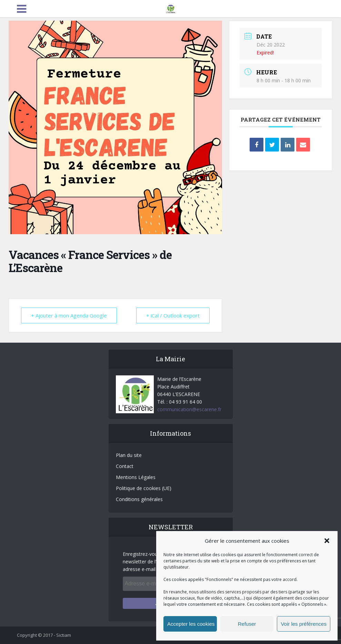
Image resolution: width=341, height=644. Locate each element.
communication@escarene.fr (189, 409)
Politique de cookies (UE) (144, 488)
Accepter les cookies (191, 624)
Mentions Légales (136, 477)
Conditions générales (139, 499)
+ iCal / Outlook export (173, 315)
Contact (125, 466)
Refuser (247, 624)
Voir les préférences (304, 624)
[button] (327, 541)
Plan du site (129, 455)
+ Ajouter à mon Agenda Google (69, 315)
